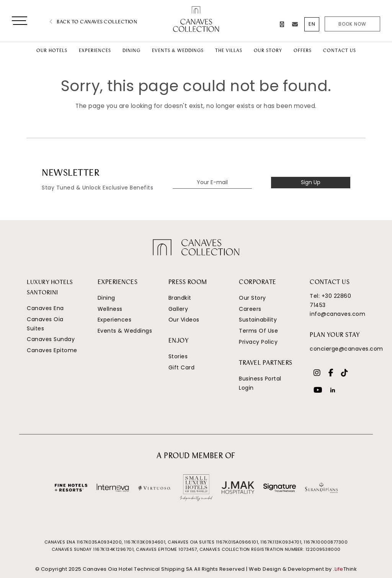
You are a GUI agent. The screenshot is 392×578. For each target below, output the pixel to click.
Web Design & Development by (303, 569)
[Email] (295, 24)
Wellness (110, 309)
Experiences (115, 320)
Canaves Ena (45, 308)
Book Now (352, 24)
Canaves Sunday (51, 339)
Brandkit (180, 298)
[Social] (317, 374)
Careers (250, 309)
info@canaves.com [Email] (337, 314)
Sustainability (258, 320)
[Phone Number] (282, 24)
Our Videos (184, 320)
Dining (106, 298)
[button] (20, 22)
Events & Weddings (125, 331)
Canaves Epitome (52, 350)
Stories (178, 356)
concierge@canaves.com (346, 349)
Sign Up (311, 182)
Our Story (252, 298)
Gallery (178, 309)
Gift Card (182, 367)
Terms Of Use (258, 331)
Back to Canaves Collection (93, 22)
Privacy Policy (258, 342)
